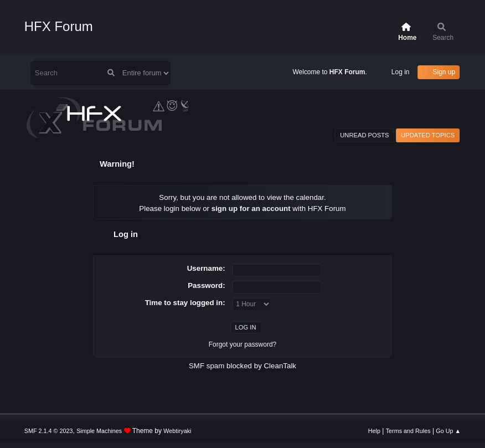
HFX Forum (59, 26)
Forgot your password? (243, 344)
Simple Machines (99, 431)
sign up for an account (251, 208)
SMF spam (207, 366)
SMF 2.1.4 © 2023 (49, 431)
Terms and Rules (408, 431)
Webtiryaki (177, 431)
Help (374, 431)
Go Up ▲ (448, 431)
